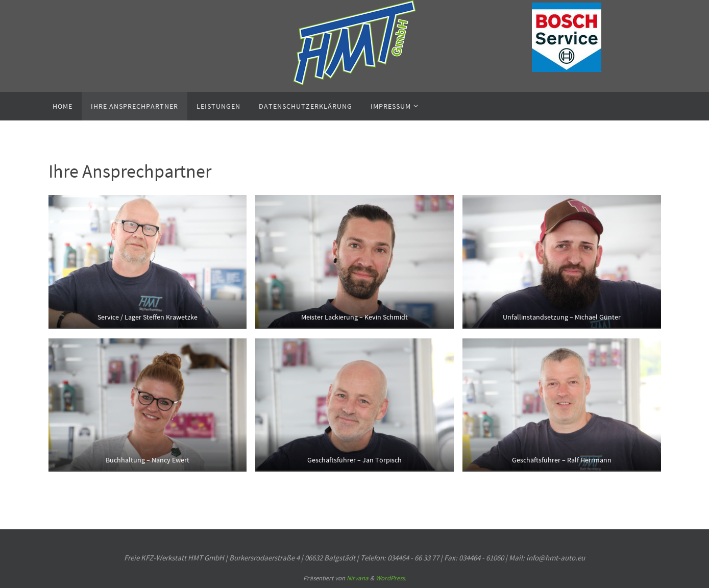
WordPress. (391, 578)
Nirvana (358, 578)
